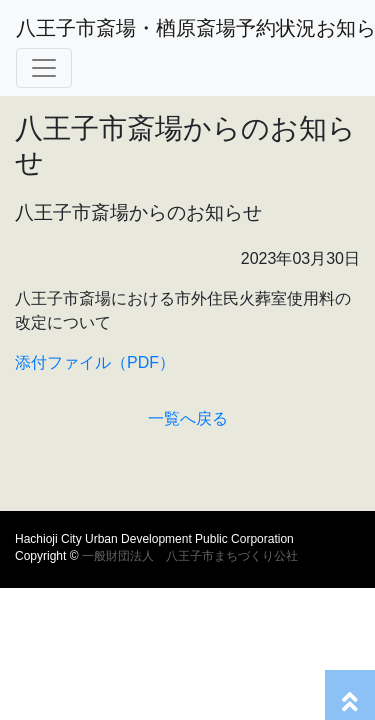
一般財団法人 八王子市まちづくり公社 (188, 556)
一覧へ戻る (188, 418)
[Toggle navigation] (44, 68)
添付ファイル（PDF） (95, 362)
